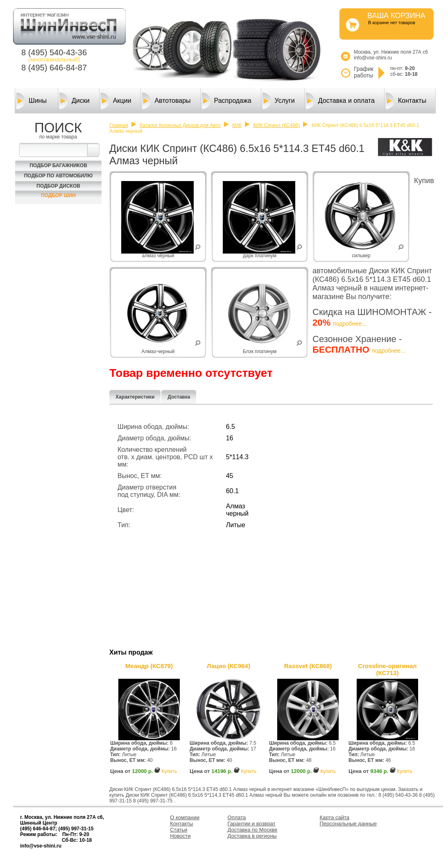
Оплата (237, 817)
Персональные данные (348, 824)
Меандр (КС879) (149, 666)
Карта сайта (335, 817)
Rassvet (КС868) (308, 666)
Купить (169, 771)
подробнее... (350, 324)
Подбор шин (58, 195)
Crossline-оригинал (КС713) (387, 669)
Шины (32, 101)
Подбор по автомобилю (59, 176)
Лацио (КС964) (229, 666)
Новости (180, 836)
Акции (116, 101)
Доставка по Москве (253, 830)
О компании (185, 817)
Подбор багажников (58, 165)
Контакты (406, 101)
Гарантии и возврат (252, 824)
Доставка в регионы (252, 836)
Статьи (179, 830)
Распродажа (227, 101)
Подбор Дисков (58, 186)
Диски (75, 101)
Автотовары (166, 101)
